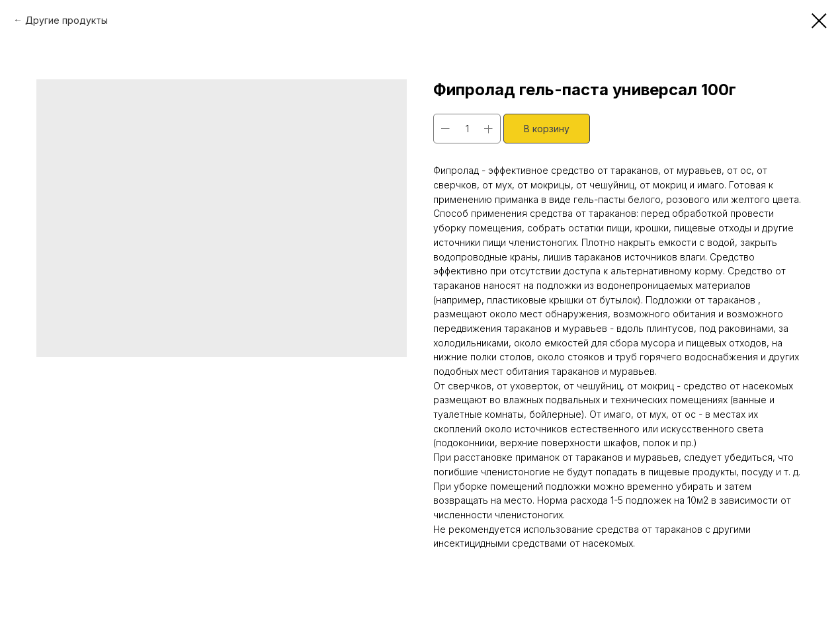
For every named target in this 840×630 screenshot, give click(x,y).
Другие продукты (66, 20)
